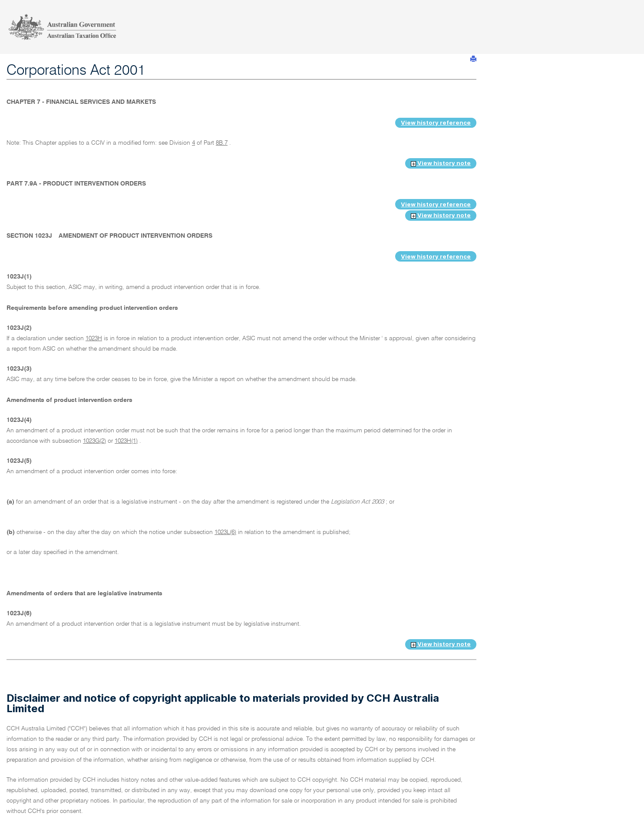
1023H (94, 338)
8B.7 (222, 143)
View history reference (436, 123)
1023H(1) (126, 441)
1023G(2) (94, 441)
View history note (441, 163)
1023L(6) (225, 532)
